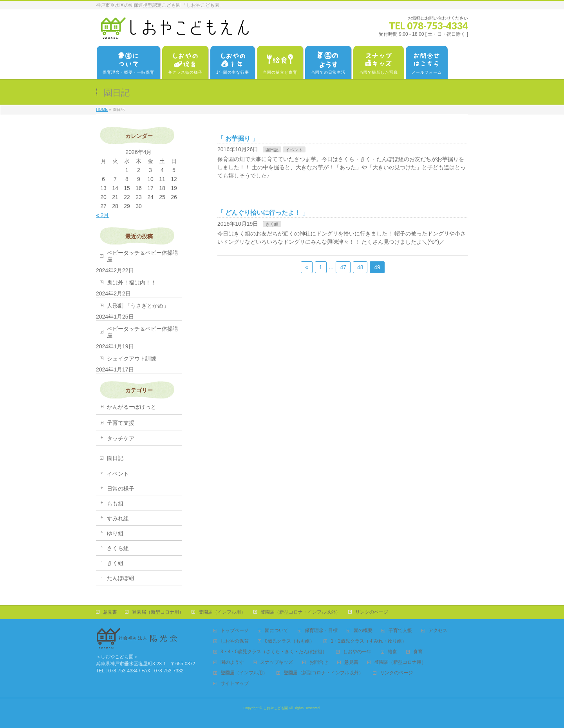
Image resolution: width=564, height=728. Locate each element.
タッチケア (121, 438)
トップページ (235, 631)
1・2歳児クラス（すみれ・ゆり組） (368, 641)
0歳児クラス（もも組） (290, 641)
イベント (294, 150)
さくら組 (118, 548)
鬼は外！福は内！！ (132, 283)
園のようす (232, 662)
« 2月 (102, 215)
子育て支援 (121, 423)
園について (277, 631)
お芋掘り (238, 139)
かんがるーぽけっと (132, 407)
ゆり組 (115, 533)
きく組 (272, 224)
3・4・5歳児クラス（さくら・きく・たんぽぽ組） (274, 652)
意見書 (110, 612)
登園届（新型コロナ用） (158, 612)
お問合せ (319, 662)
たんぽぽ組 (121, 578)
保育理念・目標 (321, 631)
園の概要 (363, 631)
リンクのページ (372, 612)
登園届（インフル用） (222, 612)
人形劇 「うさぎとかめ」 (138, 306)
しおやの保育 (235, 641)
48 (360, 267)
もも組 (115, 503)
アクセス (438, 631)
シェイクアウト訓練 (132, 359)
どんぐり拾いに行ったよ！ (263, 213)
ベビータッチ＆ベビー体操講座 (143, 256)
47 (343, 267)
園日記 (272, 150)
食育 (418, 652)
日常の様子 (121, 489)
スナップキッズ (277, 662)
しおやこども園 (276, 708)
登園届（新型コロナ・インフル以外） (300, 612)
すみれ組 (118, 518)
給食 (392, 652)
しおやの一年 (357, 652)
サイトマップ (235, 684)
